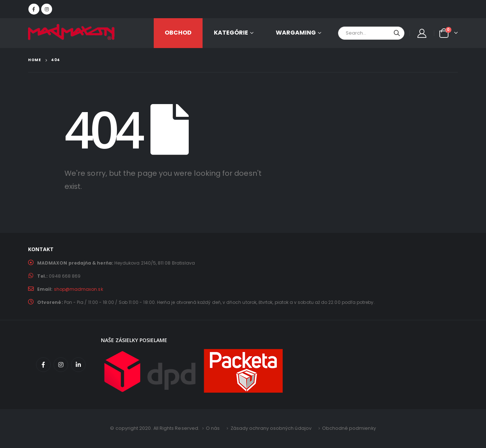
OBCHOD (178, 33)
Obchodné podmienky (349, 428)
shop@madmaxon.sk (79, 289)
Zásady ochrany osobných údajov (271, 428)
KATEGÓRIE (231, 33)
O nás (212, 428)
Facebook (43, 365)
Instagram (61, 365)
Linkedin (78, 365)
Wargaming (296, 33)
